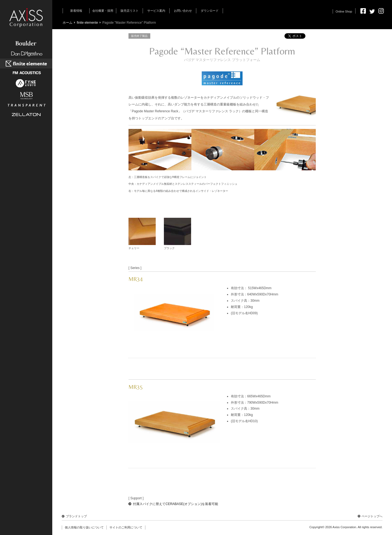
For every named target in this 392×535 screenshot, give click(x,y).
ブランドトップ (74, 516)
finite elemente (87, 23)
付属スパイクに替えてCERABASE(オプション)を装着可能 (173, 504)
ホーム (68, 23)
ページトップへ (370, 516)
